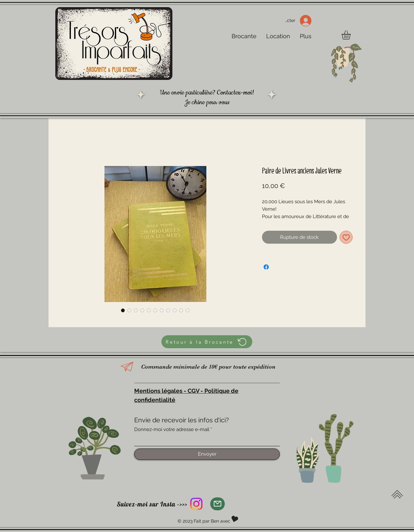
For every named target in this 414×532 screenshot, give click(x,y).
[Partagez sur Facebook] (266, 267)
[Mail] (218, 504)
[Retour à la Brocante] (207, 342)
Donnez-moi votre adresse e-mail (172, 430)
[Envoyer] (207, 454)
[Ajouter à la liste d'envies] (346, 237)
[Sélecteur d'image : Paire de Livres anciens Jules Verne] (123, 310)
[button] (351, 35)
